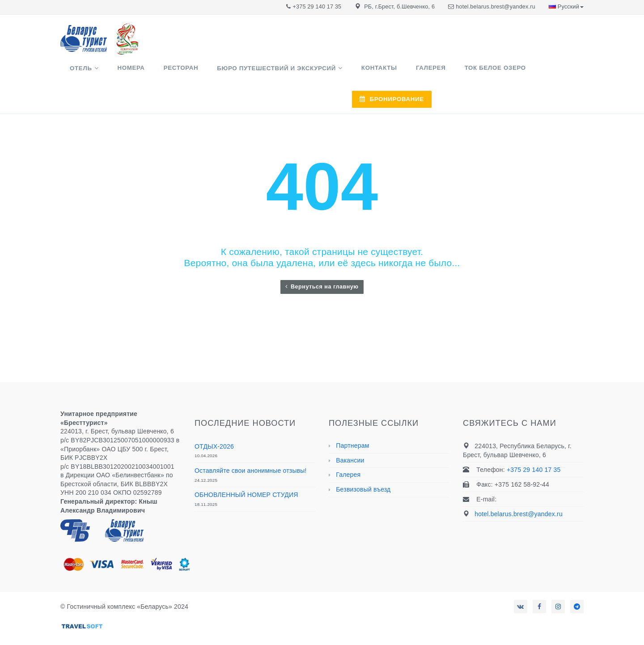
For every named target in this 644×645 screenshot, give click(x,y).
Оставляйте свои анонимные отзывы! (251, 448)
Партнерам (352, 423)
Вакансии (350, 437)
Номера (159, 72)
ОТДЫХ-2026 (214, 424)
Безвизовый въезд (363, 467)
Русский (566, 7)
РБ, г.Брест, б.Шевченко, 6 (399, 7)
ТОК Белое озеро (469, 72)
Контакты (375, 72)
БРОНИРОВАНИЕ (544, 73)
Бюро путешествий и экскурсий (283, 73)
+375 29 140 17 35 (317, 7)
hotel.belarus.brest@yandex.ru (496, 7)
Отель (120, 73)
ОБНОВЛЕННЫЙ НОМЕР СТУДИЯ (246, 472)
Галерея (416, 72)
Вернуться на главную (322, 264)
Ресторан (198, 72)
